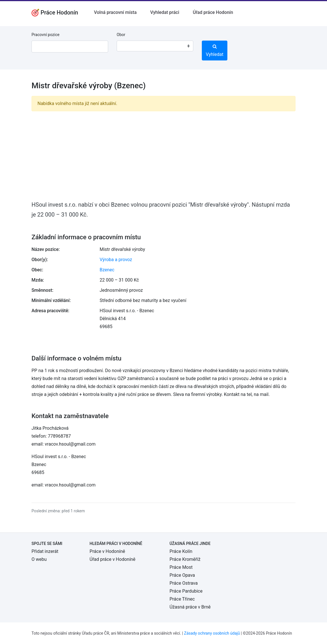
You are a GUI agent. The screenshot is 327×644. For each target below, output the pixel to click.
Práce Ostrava (184, 583)
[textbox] (128, 46)
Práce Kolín (181, 551)
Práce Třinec (182, 599)
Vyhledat (215, 51)
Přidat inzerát (45, 551)
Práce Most (181, 567)
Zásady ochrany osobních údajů (212, 633)
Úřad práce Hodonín (213, 12)
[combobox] (155, 46)
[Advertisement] (163, 156)
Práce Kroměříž (185, 559)
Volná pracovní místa (115, 12)
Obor (121, 35)
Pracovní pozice (45, 35)
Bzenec (107, 270)
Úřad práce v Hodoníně (113, 559)
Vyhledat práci (165, 12)
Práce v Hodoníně (107, 551)
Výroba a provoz (116, 260)
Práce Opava (182, 575)
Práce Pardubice (186, 591)
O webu (39, 559)
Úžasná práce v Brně (190, 607)
